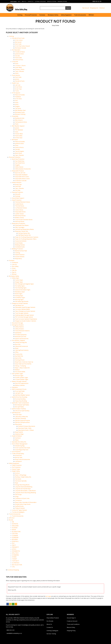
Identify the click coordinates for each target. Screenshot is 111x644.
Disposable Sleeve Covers (22, 179)
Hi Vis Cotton (19, 40)
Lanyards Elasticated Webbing (24, 487)
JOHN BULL (15, 541)
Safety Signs (16, 278)
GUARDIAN (15, 537)
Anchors (17, 473)
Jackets (17, 128)
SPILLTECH (15, 553)
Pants (17, 103)
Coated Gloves (19, 204)
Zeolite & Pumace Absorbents (27, 426)
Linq (13, 567)
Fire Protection (16, 467)
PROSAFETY (15, 547)
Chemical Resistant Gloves (23, 202)
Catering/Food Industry (22, 350)
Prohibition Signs (20, 298)
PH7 (13, 543)
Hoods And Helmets (21, 241)
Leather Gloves (19, 214)
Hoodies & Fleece (20, 52)
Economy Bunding (20, 399)
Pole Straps (18, 495)
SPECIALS (91, 15)
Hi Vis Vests (18, 99)
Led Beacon (18, 461)
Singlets (17, 106)
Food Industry (16, 75)
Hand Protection (17, 200)
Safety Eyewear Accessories (23, 169)
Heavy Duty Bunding (21, 401)
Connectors (18, 500)
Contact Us (31, 1)
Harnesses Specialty (21, 481)
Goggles (17, 165)
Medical (17, 370)
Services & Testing (52, 1)
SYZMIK (14, 557)
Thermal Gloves (20, 206)
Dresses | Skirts (20, 69)
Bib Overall (18, 42)
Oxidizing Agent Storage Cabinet (24, 315)
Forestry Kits (19, 354)
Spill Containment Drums (19, 389)
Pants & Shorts (19, 147)
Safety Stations (19, 327)
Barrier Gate (19, 457)
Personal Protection (31, 15)
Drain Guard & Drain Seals (23, 448)
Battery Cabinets (20, 385)
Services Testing (51, 634)
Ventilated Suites (20, 247)
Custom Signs (19, 280)
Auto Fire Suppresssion (22, 383)
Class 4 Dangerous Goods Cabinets (25, 311)
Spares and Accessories (22, 339)
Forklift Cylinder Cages (22, 378)
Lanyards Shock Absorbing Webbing (26, 493)
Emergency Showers (18, 325)
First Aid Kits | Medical (18, 340)
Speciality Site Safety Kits (19, 442)
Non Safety (15, 266)
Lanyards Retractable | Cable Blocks (25, 491)
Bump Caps (18, 184)
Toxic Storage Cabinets (22, 313)
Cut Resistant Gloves (21, 208)
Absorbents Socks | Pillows (26, 430)
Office (17, 352)
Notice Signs (19, 294)
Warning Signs (19, 300)
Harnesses (18, 479)
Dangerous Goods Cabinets (20, 303)
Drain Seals (18, 415)
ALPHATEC (15, 524)
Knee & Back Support (18, 198)
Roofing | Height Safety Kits (23, 477)
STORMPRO (15, 555)
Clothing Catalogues (40, 1)
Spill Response (16, 413)
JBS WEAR (15, 539)
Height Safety (16, 471)
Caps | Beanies (19, 155)
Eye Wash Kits (19, 356)
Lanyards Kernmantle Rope (23, 489)
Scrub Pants (19, 87)
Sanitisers (18, 438)
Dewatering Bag (20, 446)
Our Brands (50, 621)
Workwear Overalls (21, 48)
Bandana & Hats (20, 118)
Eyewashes (18, 333)
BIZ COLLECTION (17, 565)
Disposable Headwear (21, 175)
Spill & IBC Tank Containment (20, 403)
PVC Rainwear (19, 130)
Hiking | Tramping (20, 366)
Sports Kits (18, 358)
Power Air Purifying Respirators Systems (27, 237)
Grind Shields (19, 243)
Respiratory (18, 259)
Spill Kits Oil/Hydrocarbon (22, 422)
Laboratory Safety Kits (21, 417)
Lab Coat (18, 85)
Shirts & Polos (19, 60)
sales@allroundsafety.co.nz (14, 633)
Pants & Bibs (19, 136)
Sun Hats (18, 190)
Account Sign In (71, 618)
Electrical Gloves (20, 221)
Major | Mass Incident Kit (22, 368)
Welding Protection (18, 249)
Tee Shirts (18, 108)
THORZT (15, 559)
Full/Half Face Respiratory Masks (24, 229)
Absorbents (18, 424)
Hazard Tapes (16, 469)
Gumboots (15, 262)
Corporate (15, 62)
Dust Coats (18, 44)
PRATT (14, 545)
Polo (16, 101)
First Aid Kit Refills (20, 372)
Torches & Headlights (18, 512)
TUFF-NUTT (16, 561)
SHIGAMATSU (16, 551)
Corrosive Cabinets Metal (22, 309)
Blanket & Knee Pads (21, 251)
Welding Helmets (20, 245)
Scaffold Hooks (19, 506)
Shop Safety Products (53, 618)
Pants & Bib (18, 58)
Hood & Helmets (20, 257)
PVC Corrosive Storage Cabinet (24, 317)
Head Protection (17, 182)
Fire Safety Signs (20, 286)
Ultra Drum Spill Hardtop (22, 411)
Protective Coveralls (21, 181)
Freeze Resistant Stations (22, 331)
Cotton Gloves (19, 210)
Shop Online (13, 1)
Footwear (42, 15)
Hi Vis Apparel (16, 93)
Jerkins (17, 79)
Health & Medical (17, 436)
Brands (11, 520)
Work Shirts (18, 153)
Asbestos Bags (19, 434)
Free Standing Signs (21, 288)
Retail (17, 348)
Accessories (18, 455)
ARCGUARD (15, 526)
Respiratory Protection (19, 223)
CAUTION (15, 534)
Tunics (17, 91)
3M (13, 522)
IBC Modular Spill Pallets (22, 405)
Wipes (17, 440)
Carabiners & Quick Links (22, 498)
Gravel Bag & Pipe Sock (22, 450)
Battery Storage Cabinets (19, 381)
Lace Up (14, 264)
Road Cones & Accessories (23, 459)
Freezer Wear (19, 134)
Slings (17, 496)
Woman (14, 274)
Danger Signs (19, 282)
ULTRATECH (16, 563)
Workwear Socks (20, 112)
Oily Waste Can (19, 305)
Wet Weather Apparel (18, 126)
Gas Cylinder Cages (17, 374)
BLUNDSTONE (16, 532)
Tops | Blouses (20, 71)
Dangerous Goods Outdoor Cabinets (26, 321)
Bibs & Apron (19, 120)
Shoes (14, 268)
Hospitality (15, 116)
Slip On (14, 272)
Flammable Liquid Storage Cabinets (25, 307)
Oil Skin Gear (19, 138)
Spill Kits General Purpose (22, 420)
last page (48, 596)
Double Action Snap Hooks (23, 504)
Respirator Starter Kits (22, 231)
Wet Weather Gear (20, 110)
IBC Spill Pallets (19, 407)
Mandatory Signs (20, 292)
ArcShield (15, 528)
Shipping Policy (71, 631)
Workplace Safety (53, 15)
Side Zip (14, 270)
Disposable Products (18, 171)
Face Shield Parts (20, 163)
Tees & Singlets (20, 151)
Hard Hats (18, 186)
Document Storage (17, 323)
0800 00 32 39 (10, 630)
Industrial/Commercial (21, 346)
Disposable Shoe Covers (22, 177)
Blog (19, 1)
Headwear (18, 97)
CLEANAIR (15, 535)
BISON (14, 530)
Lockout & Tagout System (19, 510)
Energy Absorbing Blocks (22, 485)
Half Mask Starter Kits (24, 235)
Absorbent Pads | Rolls (25, 428)
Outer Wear (18, 67)
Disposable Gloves (20, 212)
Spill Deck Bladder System (22, 395)
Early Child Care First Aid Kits (23, 364)
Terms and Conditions (73, 624)
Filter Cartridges (20, 227)
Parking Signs (19, 296)
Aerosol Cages (19, 376)
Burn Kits (18, 344)
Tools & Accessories (80, 15)
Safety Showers (20, 329)
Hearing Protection (18, 192)
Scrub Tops (18, 89)
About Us (24, 1)
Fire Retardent (16, 50)
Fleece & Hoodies (20, 95)
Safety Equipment (66, 15)
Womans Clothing (20, 114)
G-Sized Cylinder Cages (22, 379)
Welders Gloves (19, 218)
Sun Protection (16, 452)
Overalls (17, 56)
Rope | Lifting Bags (21, 475)
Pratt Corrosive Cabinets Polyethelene (26, 319)
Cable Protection (17, 465)
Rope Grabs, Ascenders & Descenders (26, 502)
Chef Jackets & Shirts (21, 122)
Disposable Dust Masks (22, 225)
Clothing (20, 15)
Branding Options (62, 1)
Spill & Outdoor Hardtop (19, 409)
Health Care (15, 83)
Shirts (17, 73)
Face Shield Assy (20, 161)
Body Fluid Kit (19, 432)
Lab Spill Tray (19, 393)
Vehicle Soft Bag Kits (21, 342)
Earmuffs (18, 194)
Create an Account (72, 621)
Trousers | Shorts (20, 66)
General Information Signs (23, 290)
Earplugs (18, 196)
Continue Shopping (13, 570)
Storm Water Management (20, 444)
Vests (17, 132)
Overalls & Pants (20, 81)
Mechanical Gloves (20, 216)
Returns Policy (71, 627)
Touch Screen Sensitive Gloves (24, 220)
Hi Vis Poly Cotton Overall (22, 46)
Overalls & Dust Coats (18, 38)
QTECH (14, 549)
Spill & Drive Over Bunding (20, 397)
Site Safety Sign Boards (22, 301)
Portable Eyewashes (21, 335)
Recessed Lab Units (21, 337)
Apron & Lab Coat (20, 173)
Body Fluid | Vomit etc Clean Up (24, 362)
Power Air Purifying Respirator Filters (26, 239)
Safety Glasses (19, 167)
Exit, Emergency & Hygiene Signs (24, 284)
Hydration (15, 387)
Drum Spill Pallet (20, 391)
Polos (17, 64)
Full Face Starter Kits (24, 233)
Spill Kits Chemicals (21, 418)
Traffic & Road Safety (18, 454)
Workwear (15, 140)
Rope (17, 483)
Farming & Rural (20, 360)
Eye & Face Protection (18, 159)
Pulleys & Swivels (20, 508)
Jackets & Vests (19, 54)
